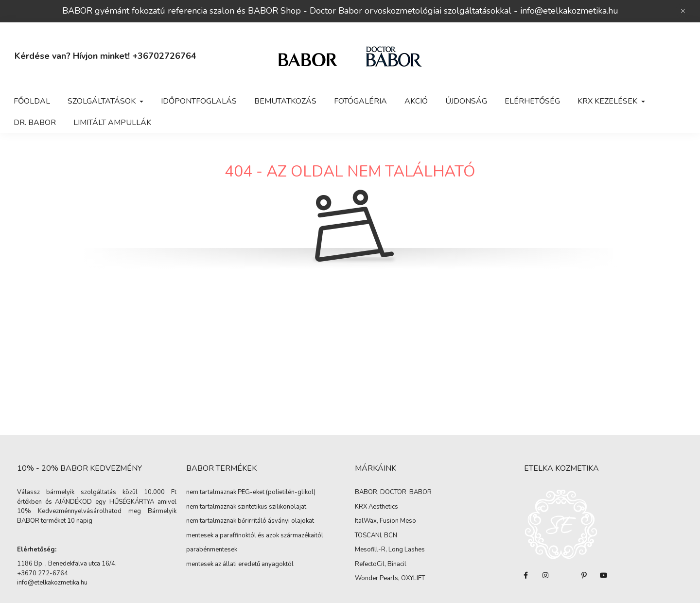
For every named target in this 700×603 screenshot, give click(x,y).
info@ (532, 11)
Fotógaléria (360, 101)
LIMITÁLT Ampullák (112, 123)
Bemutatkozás (285, 101)
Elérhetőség (532, 101)
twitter (565, 575)
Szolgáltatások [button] (103, 101)
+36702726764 (164, 56)
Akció (416, 101)
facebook (526, 575)
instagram (545, 575)
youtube (604, 575)
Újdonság (466, 101)
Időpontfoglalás (199, 101)
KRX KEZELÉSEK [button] (608, 101)
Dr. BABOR (35, 123)
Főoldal (32, 101)
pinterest (584, 575)
